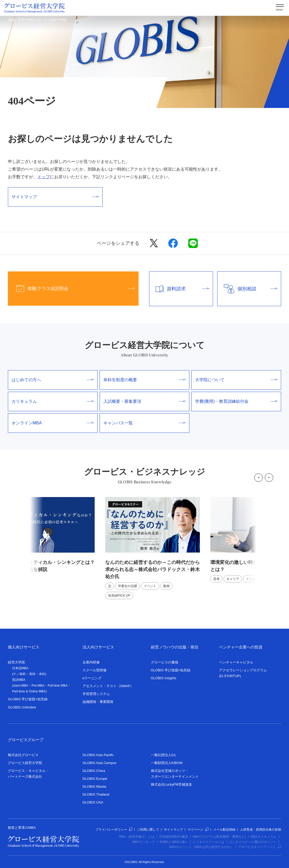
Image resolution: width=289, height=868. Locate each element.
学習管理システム (96, 694)
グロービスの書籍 (165, 662)
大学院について (236, 380)
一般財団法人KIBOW (167, 763)
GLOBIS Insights (164, 678)
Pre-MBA (38, 686)
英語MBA (19, 680)
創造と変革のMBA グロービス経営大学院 (37, 20)
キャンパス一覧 (144, 423)
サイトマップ (55, 197)
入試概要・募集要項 (144, 401)
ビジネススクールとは (209, 842)
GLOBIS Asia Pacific (98, 755)
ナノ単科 (19, 674)
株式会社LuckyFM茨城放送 (172, 784)
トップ (44, 177)
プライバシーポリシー (114, 830)
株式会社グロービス (23, 755)
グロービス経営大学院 (25, 763)
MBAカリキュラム (263, 837)
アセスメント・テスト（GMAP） (108, 686)
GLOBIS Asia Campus (100, 763)
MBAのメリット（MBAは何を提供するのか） (201, 847)
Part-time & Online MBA (29, 691)
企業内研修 (91, 662)
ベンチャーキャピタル (236, 662)
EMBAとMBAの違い (174, 842)
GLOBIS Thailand (96, 794)
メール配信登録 (224, 830)
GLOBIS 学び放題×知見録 (28, 699)
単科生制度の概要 (144, 380)
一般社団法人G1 (163, 755)
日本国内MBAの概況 (174, 837)
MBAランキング (144, 842)
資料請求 (179, 289)
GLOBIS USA (93, 802)
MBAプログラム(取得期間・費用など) (219, 837)
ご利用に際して (148, 830)
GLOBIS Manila (94, 787)
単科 (32, 674)
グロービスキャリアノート (260, 847)
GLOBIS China (94, 771)
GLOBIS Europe (95, 779)
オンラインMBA (53, 423)
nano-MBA (21, 686)
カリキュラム (53, 401)
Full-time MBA (58, 686)
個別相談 (247, 289)
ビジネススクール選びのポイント (253, 842)
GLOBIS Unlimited (22, 707)
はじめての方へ (53, 380)
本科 (42, 674)
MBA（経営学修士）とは (137, 837)
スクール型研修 (95, 670)
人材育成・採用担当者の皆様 (261, 830)
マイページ (198, 830)
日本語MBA (20, 668)
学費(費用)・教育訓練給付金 (236, 401)
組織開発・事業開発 (98, 702)
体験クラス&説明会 (72, 289)
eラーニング (92, 678)
